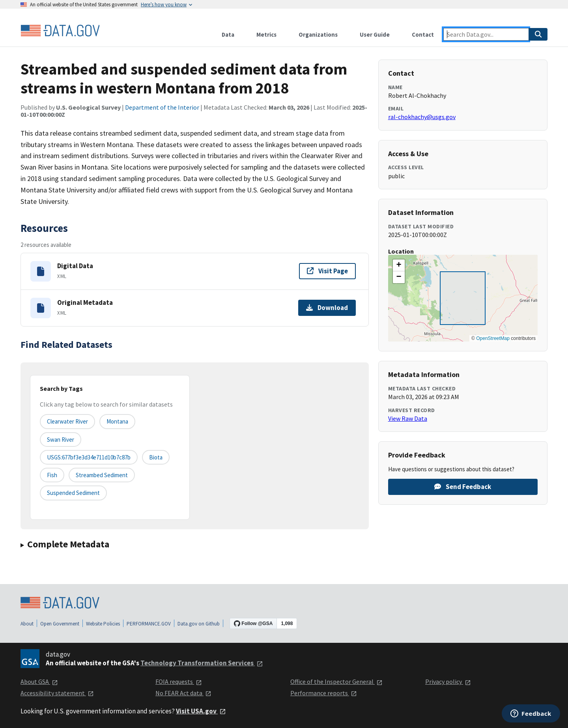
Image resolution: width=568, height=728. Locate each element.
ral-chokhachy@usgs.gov (422, 117)
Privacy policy (448, 681)
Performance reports (324, 693)
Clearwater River (67, 421)
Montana (117, 421)
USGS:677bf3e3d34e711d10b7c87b (89, 457)
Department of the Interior (162, 107)
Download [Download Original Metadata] (327, 308)
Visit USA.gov (201, 711)
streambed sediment (102, 475)
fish (52, 475)
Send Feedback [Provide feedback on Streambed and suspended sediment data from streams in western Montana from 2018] (463, 487)
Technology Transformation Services (202, 663)
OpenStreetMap (493, 338)
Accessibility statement (57, 693)
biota (156, 457)
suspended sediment (73, 493)
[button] (399, 265)
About (27, 624)
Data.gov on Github (199, 624)
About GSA (39, 681)
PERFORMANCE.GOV (149, 624)
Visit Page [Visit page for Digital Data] (327, 271)
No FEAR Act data (183, 693)
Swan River (61, 440)
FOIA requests (179, 681)
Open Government (60, 624)
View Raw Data (408, 418)
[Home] (60, 31)
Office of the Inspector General (336, 681)
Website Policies (103, 624)
